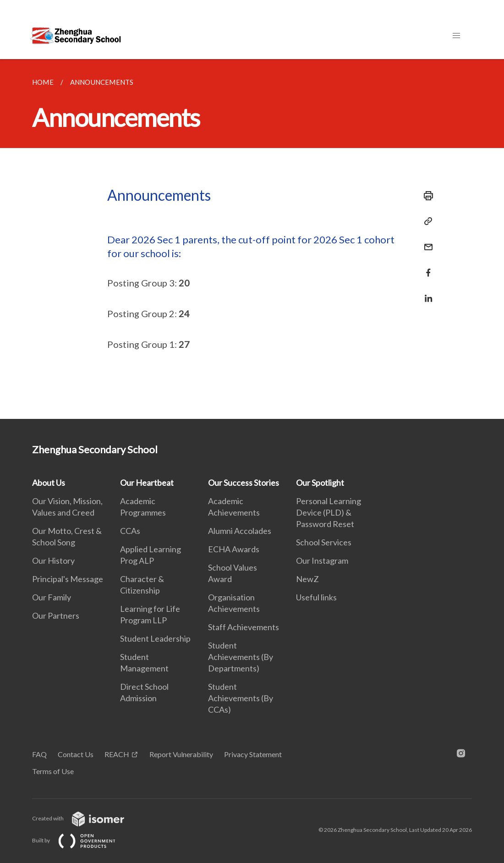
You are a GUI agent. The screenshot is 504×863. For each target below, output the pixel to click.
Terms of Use (53, 771)
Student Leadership (155, 638)
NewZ (307, 579)
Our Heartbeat (147, 483)
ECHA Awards (234, 549)
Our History (53, 561)
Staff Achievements (244, 627)
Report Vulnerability (181, 754)
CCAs (130, 531)
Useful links (316, 597)
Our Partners (56, 616)
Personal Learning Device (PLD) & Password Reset (329, 512)
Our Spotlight (320, 483)
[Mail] (426, 241)
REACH (117, 754)
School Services (324, 542)
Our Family (52, 597)
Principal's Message (68, 579)
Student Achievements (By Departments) (241, 657)
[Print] (426, 196)
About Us (49, 483)
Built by (81, 840)
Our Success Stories (244, 483)
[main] (252, 239)
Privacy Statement (253, 754)
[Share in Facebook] (426, 267)
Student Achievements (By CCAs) (241, 698)
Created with (85, 818)
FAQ (39, 754)
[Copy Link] (426, 221)
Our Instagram (322, 561)
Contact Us (76, 754)
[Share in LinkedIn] (426, 293)
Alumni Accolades (240, 531)
